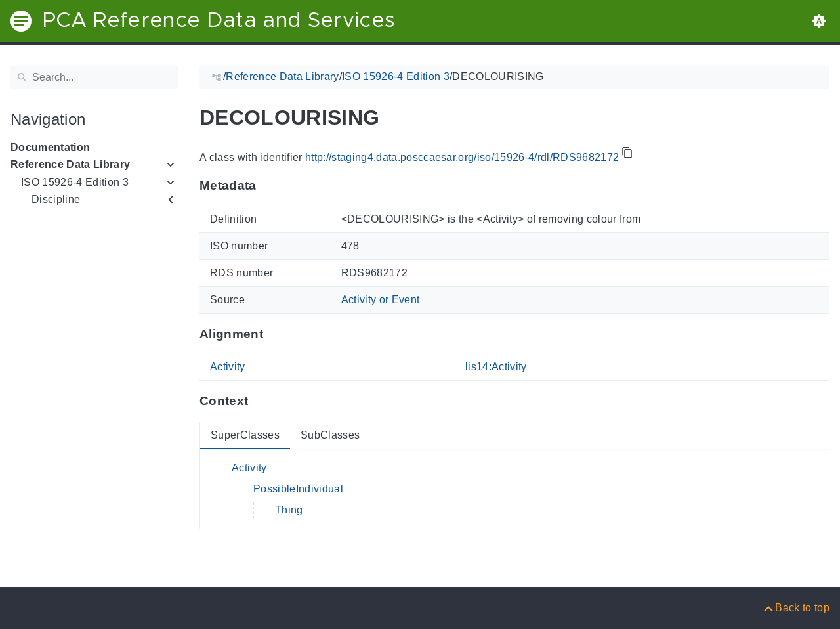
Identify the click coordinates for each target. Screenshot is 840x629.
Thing (289, 510)
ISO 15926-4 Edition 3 (75, 182)
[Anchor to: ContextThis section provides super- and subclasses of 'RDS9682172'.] (261, 401)
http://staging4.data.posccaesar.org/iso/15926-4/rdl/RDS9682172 (462, 157)
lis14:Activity (496, 367)
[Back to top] (796, 608)
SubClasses (330, 435)
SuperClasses (245, 435)
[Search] (94, 77)
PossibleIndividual (298, 489)
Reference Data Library (70, 164)
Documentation (50, 147)
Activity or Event (381, 300)
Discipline (56, 199)
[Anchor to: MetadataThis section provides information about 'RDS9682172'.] (269, 186)
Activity (228, 367)
